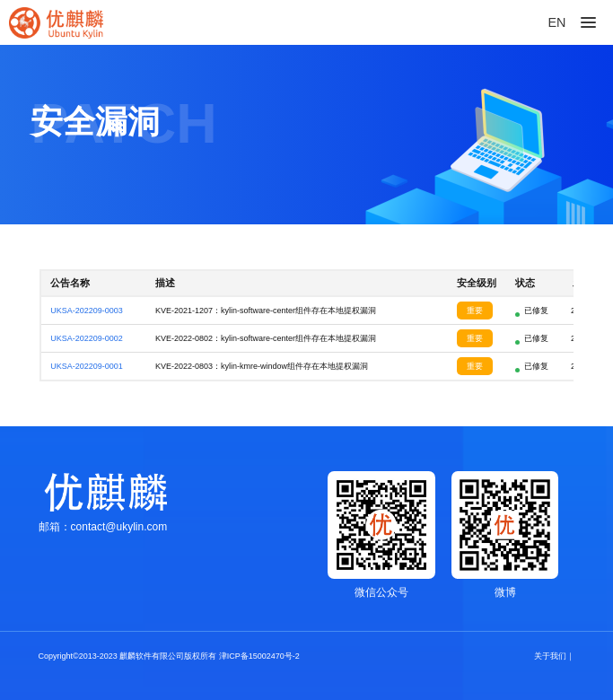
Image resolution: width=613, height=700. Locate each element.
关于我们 (550, 656)
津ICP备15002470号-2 (259, 656)
